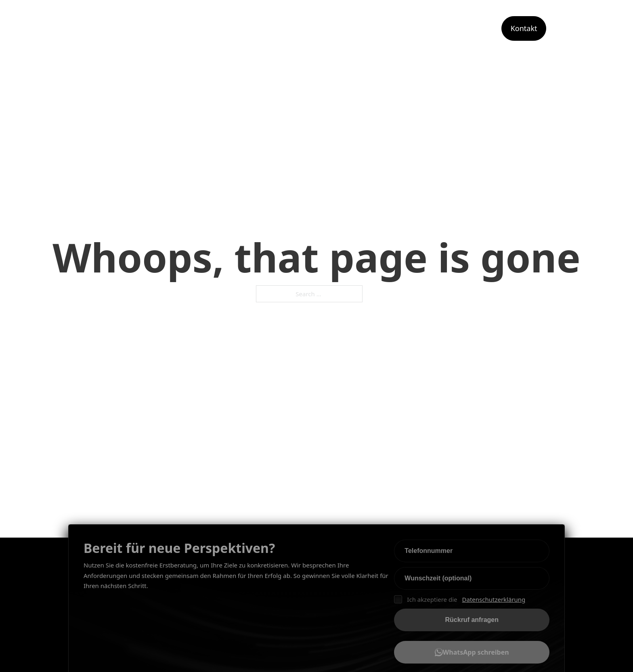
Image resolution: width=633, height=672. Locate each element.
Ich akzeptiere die (460, 600)
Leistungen (373, 28)
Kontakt (524, 28)
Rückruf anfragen (472, 620)
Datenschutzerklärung (494, 599)
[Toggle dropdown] (400, 29)
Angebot (431, 28)
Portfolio (474, 28)
